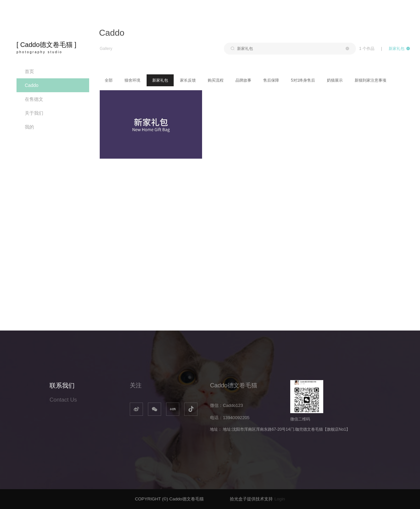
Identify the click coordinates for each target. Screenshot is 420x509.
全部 (109, 80)
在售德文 (34, 99)
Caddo (32, 85)
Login (280, 499)
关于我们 (34, 113)
